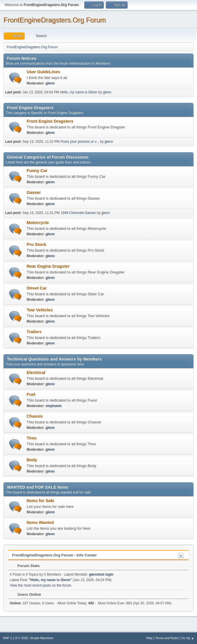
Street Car (37, 288)
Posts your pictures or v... (80, 142)
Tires (32, 438)
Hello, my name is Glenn (79, 92)
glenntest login (101, 574)
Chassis (35, 416)
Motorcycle (38, 223)
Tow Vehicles (40, 310)
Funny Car (37, 171)
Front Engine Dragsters (50, 121)
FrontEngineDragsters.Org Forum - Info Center (54, 555)
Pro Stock (36, 244)
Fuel (31, 394)
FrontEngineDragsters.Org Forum (55, 20)
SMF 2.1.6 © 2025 (15, 638)
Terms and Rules (167, 638)
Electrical (36, 373)
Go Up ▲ (188, 638)
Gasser (34, 192)
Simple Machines (42, 638)
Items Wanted (40, 522)
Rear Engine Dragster (48, 266)
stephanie (54, 406)
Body (32, 460)
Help (149, 638)
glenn (50, 83)
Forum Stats (26, 566)
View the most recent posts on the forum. (41, 585)
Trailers (34, 332)
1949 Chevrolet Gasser (78, 213)
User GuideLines (43, 72)
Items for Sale (40, 501)
